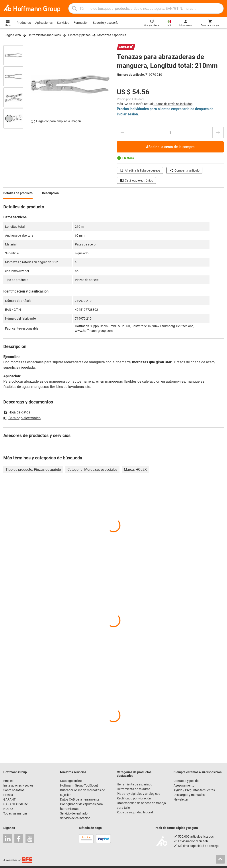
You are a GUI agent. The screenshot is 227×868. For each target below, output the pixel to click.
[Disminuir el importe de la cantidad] (122, 132)
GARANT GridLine (16, 804)
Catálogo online (71, 781)
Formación (81, 23)
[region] (17, 86)
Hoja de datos (17, 412)
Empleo (8, 781)
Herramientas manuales (44, 35)
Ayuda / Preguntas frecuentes (194, 790)
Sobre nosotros (14, 790)
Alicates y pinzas (79, 35)
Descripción (50, 193)
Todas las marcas (15, 813)
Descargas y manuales (189, 795)
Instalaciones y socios (18, 785)
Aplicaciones (44, 23)
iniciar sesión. (128, 114)
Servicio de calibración (75, 818)
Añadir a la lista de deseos (140, 170)
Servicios (63, 23)
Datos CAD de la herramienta (80, 799)
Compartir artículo (184, 170)
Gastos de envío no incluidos (173, 104)
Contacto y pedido (186, 781)
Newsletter (181, 799)
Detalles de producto (18, 193)
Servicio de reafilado (74, 813)
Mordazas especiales (112, 35)
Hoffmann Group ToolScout (79, 785)
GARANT (9, 799)
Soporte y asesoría (106, 23)
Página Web (13, 35)
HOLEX (8, 809)
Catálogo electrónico (136, 180)
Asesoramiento (184, 785)
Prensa (8, 795)
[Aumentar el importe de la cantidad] (218, 132)
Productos (24, 23)
